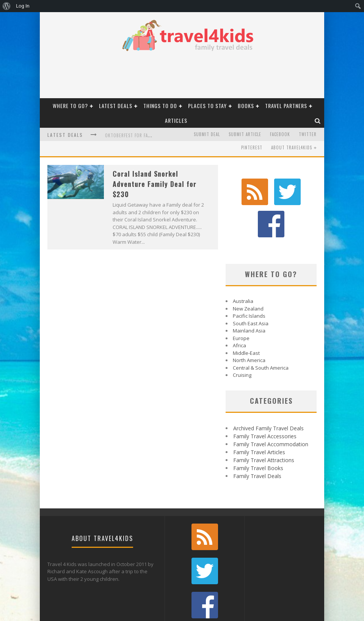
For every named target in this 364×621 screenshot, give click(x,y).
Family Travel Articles (259, 418)
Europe (241, 304)
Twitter (308, 134)
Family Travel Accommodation (271, 410)
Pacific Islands (249, 281)
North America (249, 326)
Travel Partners (286, 106)
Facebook (280, 134)
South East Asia (251, 289)
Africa (239, 311)
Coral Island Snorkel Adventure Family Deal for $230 (155, 184)
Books (246, 106)
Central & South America (261, 333)
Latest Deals (116, 106)
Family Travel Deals (257, 441)
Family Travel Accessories (265, 402)
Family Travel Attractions (264, 426)
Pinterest (252, 147)
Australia (243, 267)
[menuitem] (7, 6)
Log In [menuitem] (23, 6)
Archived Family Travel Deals (268, 394)
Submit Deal (207, 134)
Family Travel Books (258, 434)
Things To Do (160, 106)
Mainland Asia (249, 296)
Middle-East (246, 318)
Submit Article (245, 134)
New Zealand (248, 274)
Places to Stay (207, 106)
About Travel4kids (292, 147)
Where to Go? (70, 106)
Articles (176, 120)
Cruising (242, 340)
